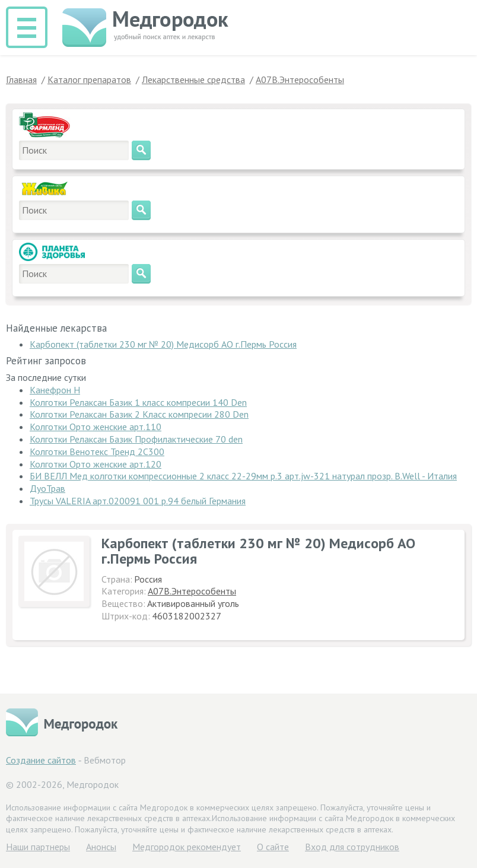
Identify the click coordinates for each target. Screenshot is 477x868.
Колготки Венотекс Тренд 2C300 (97, 452)
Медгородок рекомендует (187, 847)
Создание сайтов (41, 760)
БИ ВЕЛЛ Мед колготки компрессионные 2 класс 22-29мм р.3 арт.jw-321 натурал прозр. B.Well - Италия (243, 476)
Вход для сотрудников (352, 847)
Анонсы (101, 847)
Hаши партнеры (38, 847)
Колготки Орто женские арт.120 (96, 464)
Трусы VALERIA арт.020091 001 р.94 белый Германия (138, 501)
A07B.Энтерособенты (192, 591)
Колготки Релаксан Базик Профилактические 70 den (136, 439)
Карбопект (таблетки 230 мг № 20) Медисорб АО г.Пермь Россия (163, 344)
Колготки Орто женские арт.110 (96, 427)
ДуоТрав (47, 488)
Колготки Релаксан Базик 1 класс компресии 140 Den (138, 402)
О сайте (273, 847)
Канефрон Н (55, 390)
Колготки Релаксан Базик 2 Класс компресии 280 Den (139, 414)
